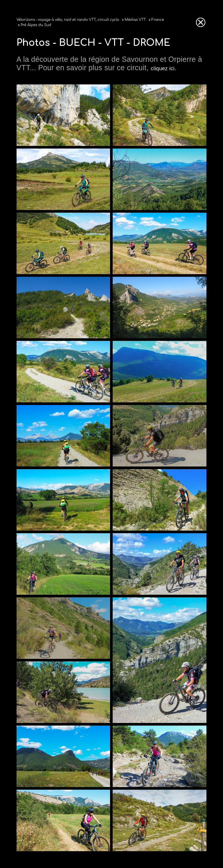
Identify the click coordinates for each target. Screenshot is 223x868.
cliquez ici (163, 68)
